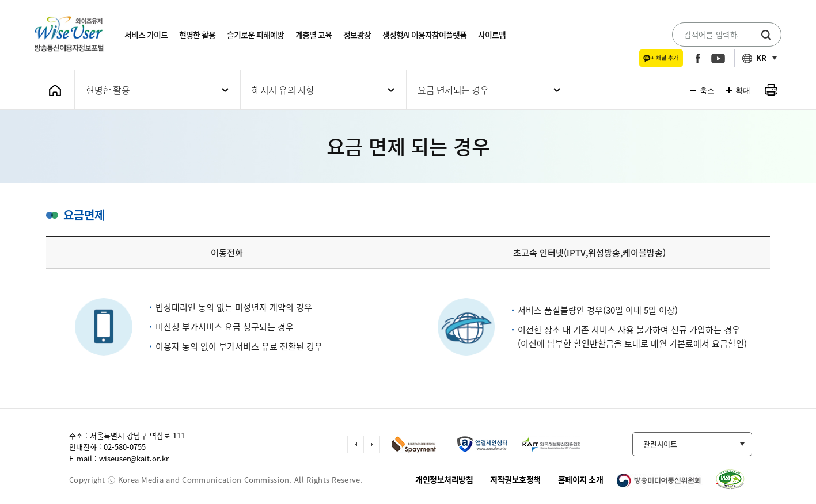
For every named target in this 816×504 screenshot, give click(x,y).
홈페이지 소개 (581, 479)
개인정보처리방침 (444, 479)
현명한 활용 (197, 35)
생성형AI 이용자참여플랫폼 (424, 35)
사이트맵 (492, 35)
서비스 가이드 (146, 35)
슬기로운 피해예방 (255, 35)
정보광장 (357, 35)
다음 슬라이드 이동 (372, 444)
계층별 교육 (314, 35)
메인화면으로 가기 (55, 90)
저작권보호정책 (515, 479)
